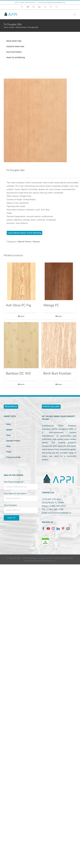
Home (6, 27)
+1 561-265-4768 (55, 509)
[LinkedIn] (58, 529)
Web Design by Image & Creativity (40, 558)
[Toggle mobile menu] (75, 14)
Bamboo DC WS (18, 373)
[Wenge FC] (59, 281)
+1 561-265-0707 (57, 506)
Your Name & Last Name (16, 493)
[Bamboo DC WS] (21, 345)
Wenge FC (51, 305)
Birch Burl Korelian (57, 373)
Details (22, 316)
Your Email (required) (14, 482)
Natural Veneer (21, 27)
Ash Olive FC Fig (18, 305)
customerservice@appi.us (60, 513)
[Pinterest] (63, 529)
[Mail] (68, 529)
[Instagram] (53, 529)
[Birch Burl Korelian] (59, 345)
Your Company (10, 505)
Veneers (12, 27)
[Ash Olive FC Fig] (21, 281)
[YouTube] (48, 529)
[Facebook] (43, 529)
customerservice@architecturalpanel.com (52, 2)
